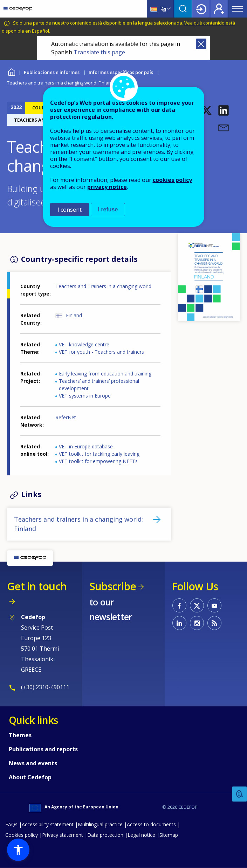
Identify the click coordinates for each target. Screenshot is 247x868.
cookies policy (172, 180)
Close (201, 44)
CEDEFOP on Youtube (214, 605)
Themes (20, 735)
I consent (70, 210)
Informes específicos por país (121, 72)
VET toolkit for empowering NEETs (98, 461)
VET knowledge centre (84, 344)
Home (11, 71)
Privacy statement (63, 835)
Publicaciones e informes (52, 72)
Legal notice (141, 835)
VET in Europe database (86, 446)
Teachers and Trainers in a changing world (103, 286)
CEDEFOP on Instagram (197, 623)
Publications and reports (43, 749)
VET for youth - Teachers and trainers (101, 352)
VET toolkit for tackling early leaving (99, 454)
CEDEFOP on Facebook (179, 605)
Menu (238, 9)
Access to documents (151, 824)
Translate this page (99, 52)
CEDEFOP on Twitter (197, 605)
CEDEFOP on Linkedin (179, 623)
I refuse (108, 209)
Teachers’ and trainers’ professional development (99, 385)
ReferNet (66, 417)
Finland (74, 315)
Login (201, 9)
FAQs (11, 824)
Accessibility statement (48, 824)
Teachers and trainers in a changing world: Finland (78, 524)
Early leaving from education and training (105, 374)
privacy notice (107, 187)
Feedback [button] (240, 794)
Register (219, 9)
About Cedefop (30, 777)
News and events (33, 763)
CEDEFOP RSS (214, 623)
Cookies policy (22, 835)
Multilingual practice (100, 824)
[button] (207, 110)
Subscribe (113, 586)
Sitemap (169, 835)
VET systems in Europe (85, 396)
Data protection (105, 835)
